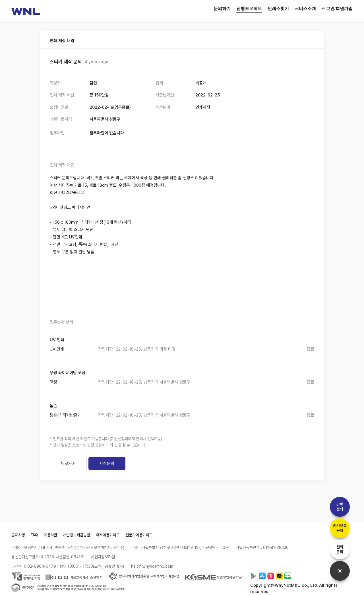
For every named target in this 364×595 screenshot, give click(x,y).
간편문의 (340, 507)
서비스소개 (305, 8)
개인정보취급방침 (76, 535)
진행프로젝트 (249, 8)
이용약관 (50, 535)
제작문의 (107, 464)
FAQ (34, 535)
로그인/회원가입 (337, 8)
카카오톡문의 (340, 528)
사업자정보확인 (103, 557)
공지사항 (18, 535)
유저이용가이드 (108, 535)
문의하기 (222, 8)
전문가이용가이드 (139, 535)
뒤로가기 (68, 464)
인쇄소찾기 (278, 8)
